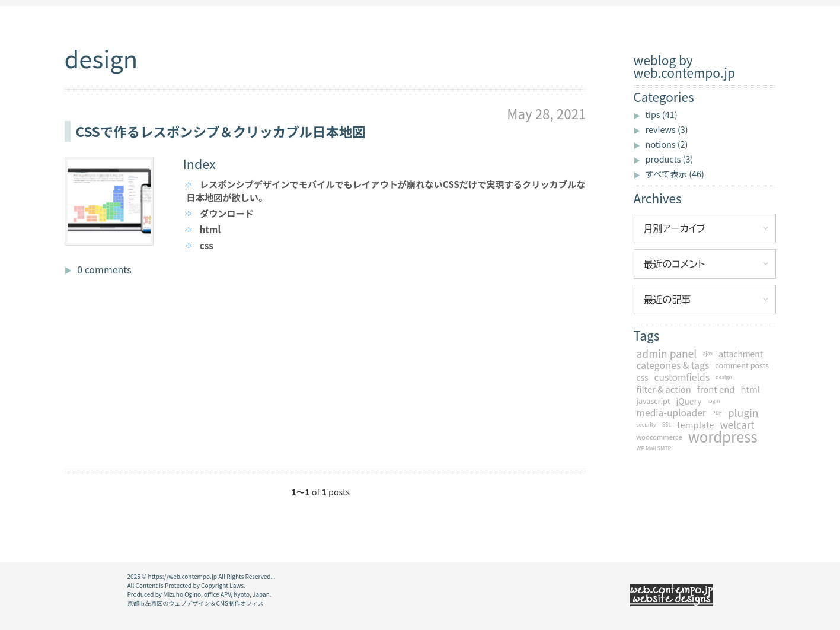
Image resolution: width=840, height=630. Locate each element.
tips (662, 114)
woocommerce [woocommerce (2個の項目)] (659, 437)
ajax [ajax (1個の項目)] (708, 353)
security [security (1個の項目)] (646, 424)
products (670, 159)
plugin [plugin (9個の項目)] (743, 413)
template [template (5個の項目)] (695, 425)
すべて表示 (675, 174)
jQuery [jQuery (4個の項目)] (689, 401)
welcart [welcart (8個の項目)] (737, 425)
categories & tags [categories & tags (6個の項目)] (673, 365)
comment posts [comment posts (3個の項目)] (742, 365)
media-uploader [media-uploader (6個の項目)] (671, 413)
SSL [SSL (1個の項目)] (667, 424)
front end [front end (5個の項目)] (716, 389)
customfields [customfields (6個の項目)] (682, 377)
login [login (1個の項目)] (713, 401)
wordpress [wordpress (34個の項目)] (723, 437)
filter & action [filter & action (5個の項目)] (664, 389)
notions (667, 144)
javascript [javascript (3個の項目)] (654, 401)
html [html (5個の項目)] (750, 389)
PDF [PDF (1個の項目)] (717, 413)
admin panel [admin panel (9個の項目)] (667, 354)
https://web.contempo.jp (183, 576)
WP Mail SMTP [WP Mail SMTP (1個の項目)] (654, 448)
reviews (667, 129)
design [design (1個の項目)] (724, 377)
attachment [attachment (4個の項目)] (741, 354)
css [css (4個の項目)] (643, 377)
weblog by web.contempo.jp (684, 66)
